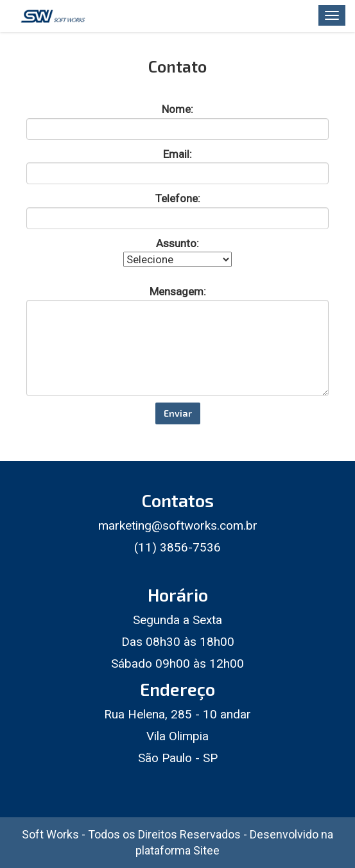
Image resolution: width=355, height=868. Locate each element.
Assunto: (177, 243)
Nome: (177, 109)
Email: (177, 153)
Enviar (178, 413)
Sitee (206, 850)
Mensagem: (178, 291)
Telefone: (178, 198)
